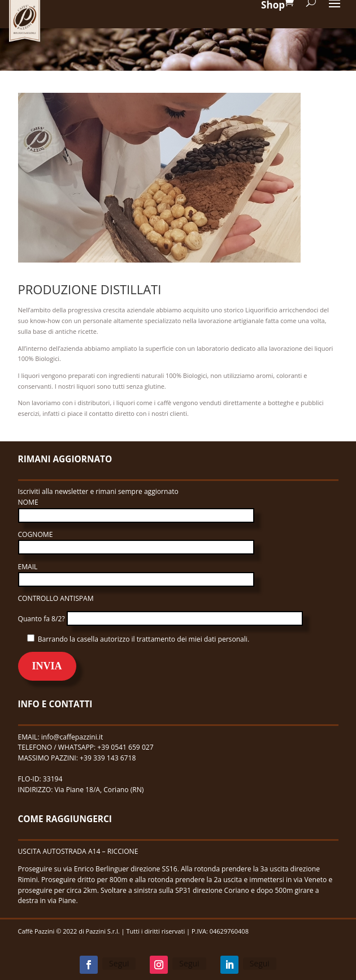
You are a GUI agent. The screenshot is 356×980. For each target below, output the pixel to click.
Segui (119, 963)
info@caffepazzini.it (72, 737)
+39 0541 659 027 (125, 747)
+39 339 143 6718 (108, 758)
